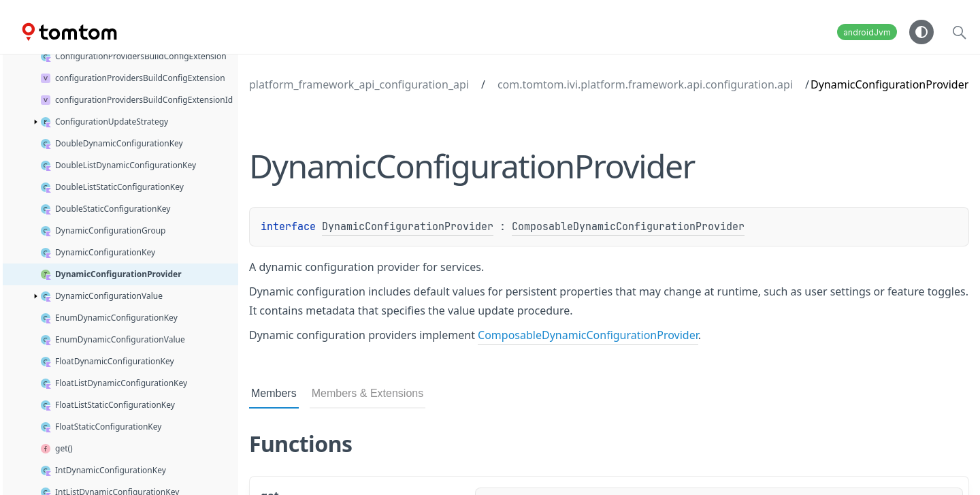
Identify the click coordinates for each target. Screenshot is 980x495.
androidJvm (867, 32)
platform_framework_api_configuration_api (359, 84)
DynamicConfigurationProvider (408, 227)
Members (274, 393)
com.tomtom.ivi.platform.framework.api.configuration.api (645, 84)
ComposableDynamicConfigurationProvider (628, 227)
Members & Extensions (368, 393)
